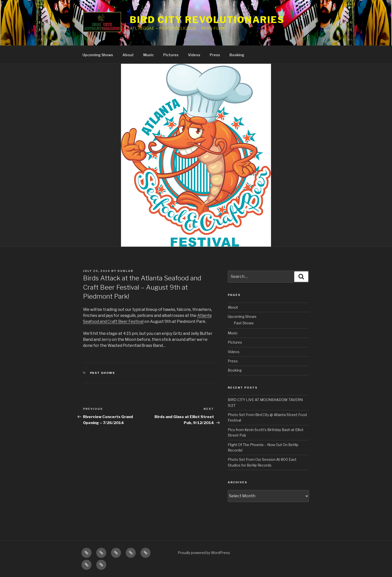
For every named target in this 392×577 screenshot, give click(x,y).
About (128, 55)
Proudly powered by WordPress (204, 553)
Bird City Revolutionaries (207, 20)
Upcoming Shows (98, 55)
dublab (125, 271)
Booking (237, 55)
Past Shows (103, 373)
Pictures (171, 55)
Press (215, 55)
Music (148, 55)
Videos (194, 55)
